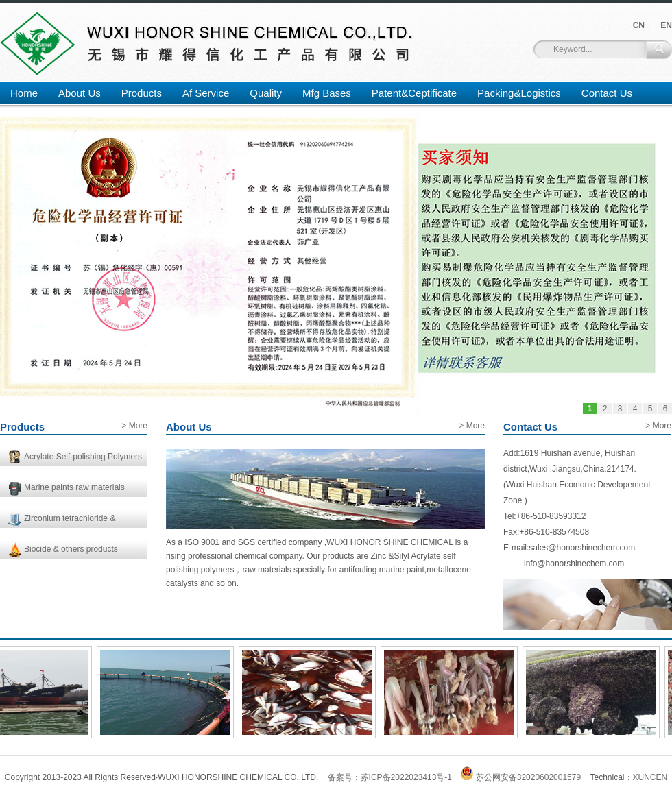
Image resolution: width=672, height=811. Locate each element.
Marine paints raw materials (74, 487)
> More (134, 426)
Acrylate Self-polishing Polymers (83, 457)
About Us (80, 93)
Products (142, 93)
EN (666, 25)
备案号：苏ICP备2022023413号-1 (390, 777)
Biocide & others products (71, 549)
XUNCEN (650, 777)
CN (639, 25)
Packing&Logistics (519, 93)
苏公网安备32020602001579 (521, 777)
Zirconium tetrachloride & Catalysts (70, 521)
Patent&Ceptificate (414, 93)
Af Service (206, 93)
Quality (266, 93)
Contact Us (607, 93)
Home (24, 93)
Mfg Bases (327, 93)
